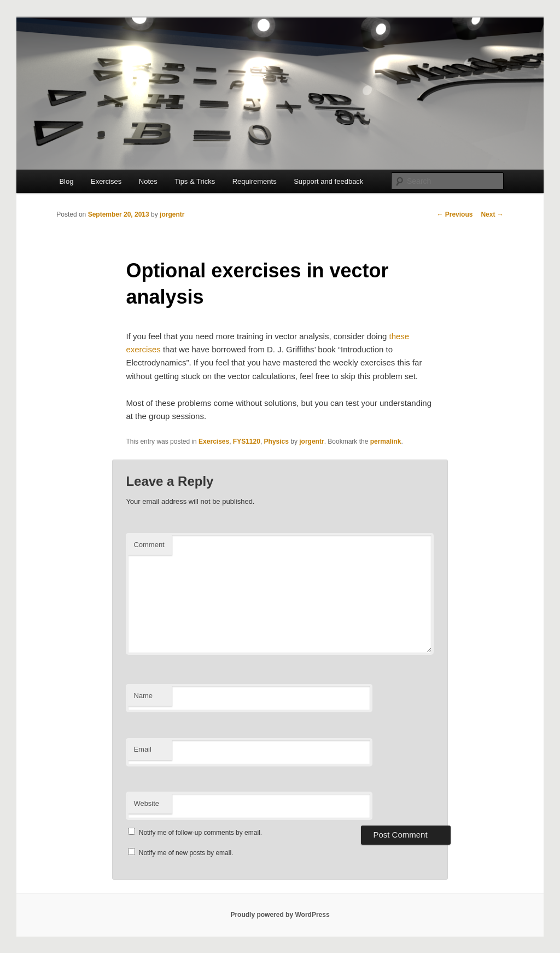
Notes (148, 181)
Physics (276, 441)
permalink (386, 441)
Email (142, 749)
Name (143, 696)
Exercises (106, 181)
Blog (66, 181)
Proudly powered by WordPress (280, 915)
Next (492, 214)
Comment (149, 545)
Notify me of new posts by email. (186, 853)
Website (146, 803)
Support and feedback (328, 181)
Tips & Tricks (195, 181)
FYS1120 (247, 441)
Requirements (255, 181)
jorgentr (172, 214)
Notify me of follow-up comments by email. (200, 833)
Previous (454, 214)
